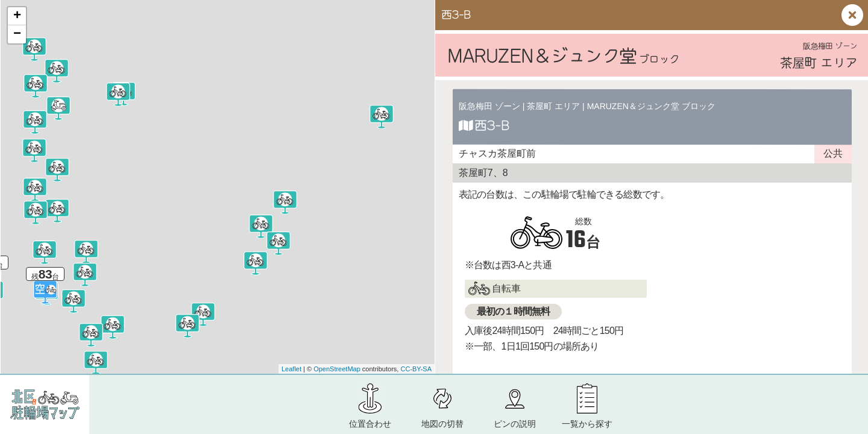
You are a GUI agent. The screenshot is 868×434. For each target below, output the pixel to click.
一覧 (587, 424)
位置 (370, 424)
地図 (442, 424)
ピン (515, 424)
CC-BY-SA (416, 369)
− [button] (17, 34)
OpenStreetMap (337, 369)
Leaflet (291, 369)
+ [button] (17, 16)
